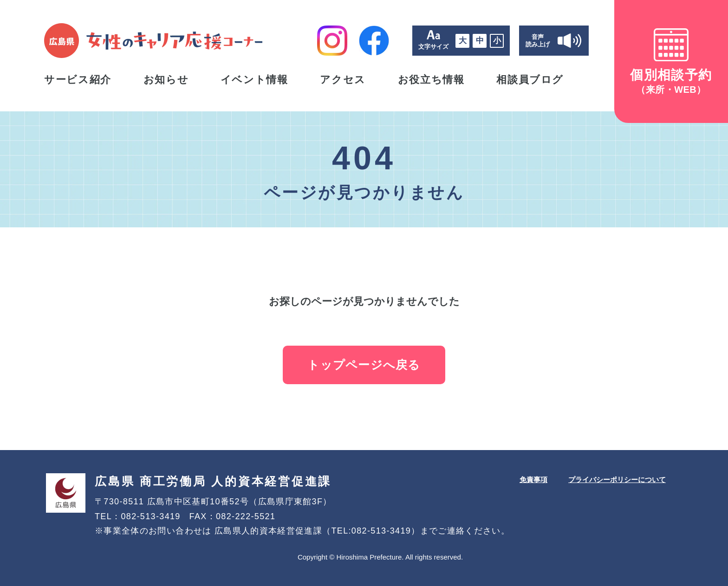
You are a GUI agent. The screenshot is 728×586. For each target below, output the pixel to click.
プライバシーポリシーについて (617, 480)
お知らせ (166, 80)
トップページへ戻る (364, 365)
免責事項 (533, 480)
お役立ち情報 (431, 80)
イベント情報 (254, 80)
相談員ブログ (530, 80)
